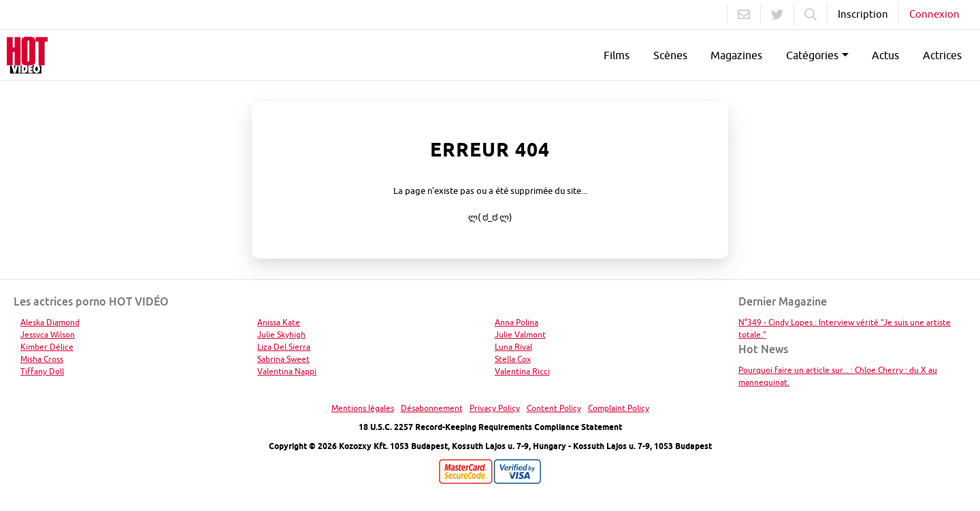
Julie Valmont (520, 334)
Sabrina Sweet (283, 359)
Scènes (670, 55)
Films (617, 55)
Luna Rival (513, 347)
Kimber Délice (47, 347)
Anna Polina (517, 322)
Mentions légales (363, 408)
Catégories (812, 55)
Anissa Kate (279, 322)
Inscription (863, 14)
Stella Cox (513, 359)
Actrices (942, 55)
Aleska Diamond (50, 322)
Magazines (736, 55)
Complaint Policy (619, 408)
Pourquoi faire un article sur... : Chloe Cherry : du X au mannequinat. (838, 376)
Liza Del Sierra (284, 347)
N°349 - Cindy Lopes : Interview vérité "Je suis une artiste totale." (845, 328)
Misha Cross (42, 359)
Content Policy (554, 408)
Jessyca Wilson (48, 334)
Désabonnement (432, 408)
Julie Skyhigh (281, 334)
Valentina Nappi (287, 371)
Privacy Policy (495, 408)
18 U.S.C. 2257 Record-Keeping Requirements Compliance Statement (490, 427)
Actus (885, 55)
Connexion (934, 14)
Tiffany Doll (42, 371)
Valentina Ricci (522, 371)
